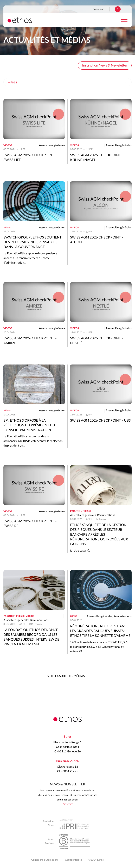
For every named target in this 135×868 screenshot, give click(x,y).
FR (24, 149)
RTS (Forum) (36, 624)
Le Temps (101, 519)
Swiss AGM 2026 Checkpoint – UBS (100, 421)
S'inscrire (68, 804)
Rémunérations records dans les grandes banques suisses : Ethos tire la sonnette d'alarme (100, 631)
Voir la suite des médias (66, 676)
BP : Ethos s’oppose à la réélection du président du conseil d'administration (29, 425)
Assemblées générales (52, 145)
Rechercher (118, 9)
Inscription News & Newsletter (105, 65)
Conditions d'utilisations (45, 860)
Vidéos (8, 145)
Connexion (98, 9)
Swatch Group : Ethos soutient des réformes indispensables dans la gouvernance (33, 242)
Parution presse (81, 511)
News (7, 228)
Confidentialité (73, 860)
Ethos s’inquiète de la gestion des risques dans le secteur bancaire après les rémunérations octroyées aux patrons (99, 535)
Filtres (12, 82)
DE (91, 149)
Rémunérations (106, 515)
